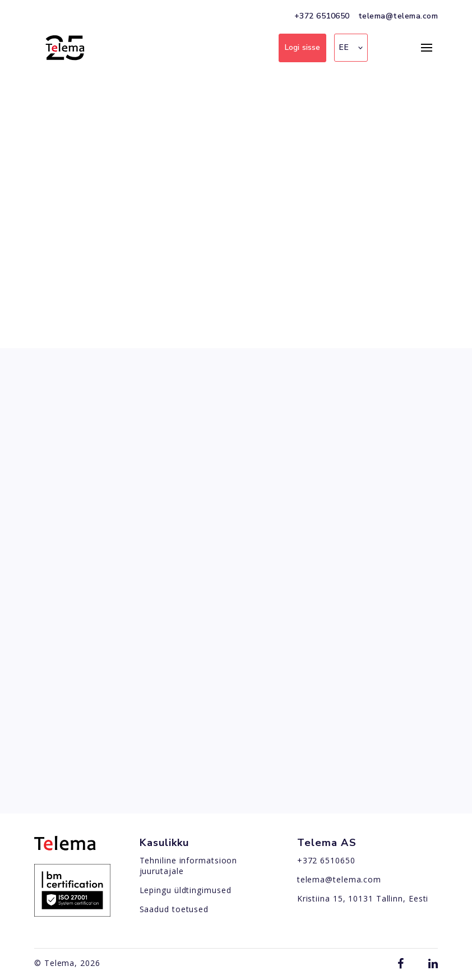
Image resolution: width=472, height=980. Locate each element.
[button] (351, 48)
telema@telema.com (398, 16)
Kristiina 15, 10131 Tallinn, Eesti (363, 898)
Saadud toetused (174, 909)
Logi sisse (302, 47)
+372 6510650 (322, 16)
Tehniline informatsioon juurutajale (189, 866)
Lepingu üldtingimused (186, 890)
